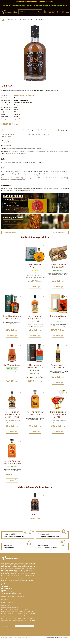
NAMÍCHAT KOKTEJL (11, 226)
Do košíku (35, 287)
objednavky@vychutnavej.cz (10, 611)
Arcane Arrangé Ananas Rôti (35, 415)
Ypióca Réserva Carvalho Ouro (58, 368)
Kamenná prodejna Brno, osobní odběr (13, 600)
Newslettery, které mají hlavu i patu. (13, 614)
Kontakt (4, 589)
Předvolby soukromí (7, 641)
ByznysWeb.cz (63, 641)
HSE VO (35, 518)
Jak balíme (5, 590)
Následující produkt (60, 233)
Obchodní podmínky (8, 596)
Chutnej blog (30, 584)
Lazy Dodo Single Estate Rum (12, 318)
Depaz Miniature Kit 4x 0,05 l (58, 266)
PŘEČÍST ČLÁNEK (10, 210)
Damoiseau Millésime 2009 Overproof (35, 369)
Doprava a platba (7, 592)
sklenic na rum (29, 190)
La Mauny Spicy (12, 367)
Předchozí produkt (10, 233)
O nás (3, 587)
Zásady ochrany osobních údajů (11, 597)
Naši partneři (5, 594)
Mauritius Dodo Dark (58, 318)
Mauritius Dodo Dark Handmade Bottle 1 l (58, 417)
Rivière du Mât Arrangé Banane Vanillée (35, 319)
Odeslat (19, 635)
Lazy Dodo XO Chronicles (35, 266)
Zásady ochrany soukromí (22, 641)
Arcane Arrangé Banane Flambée (12, 465)
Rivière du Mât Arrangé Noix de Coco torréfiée (12, 417)
